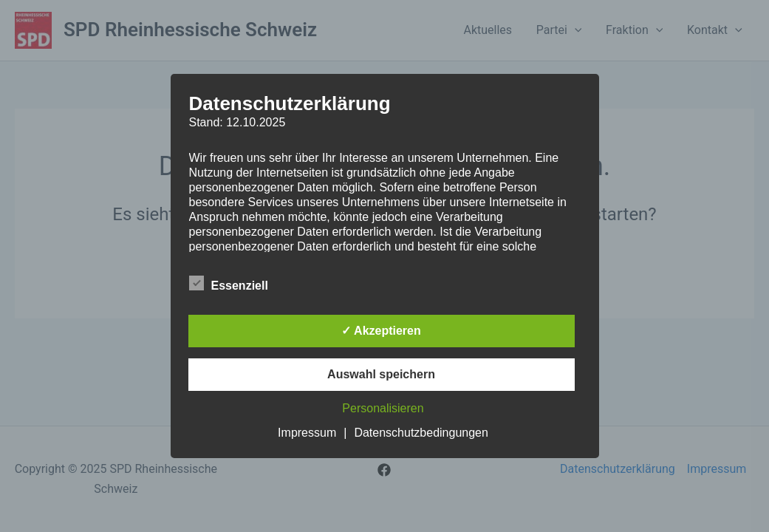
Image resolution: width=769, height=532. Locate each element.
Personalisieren (383, 408)
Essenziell (229, 283)
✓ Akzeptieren (381, 331)
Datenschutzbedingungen (421, 433)
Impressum (307, 433)
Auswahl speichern (381, 374)
